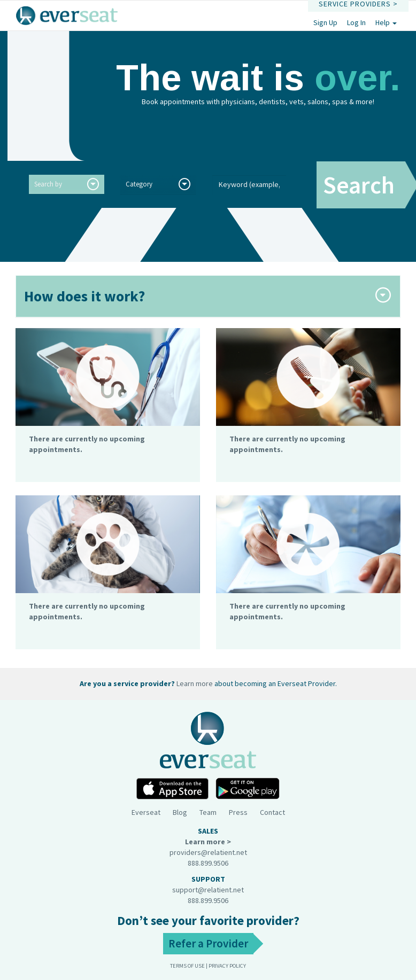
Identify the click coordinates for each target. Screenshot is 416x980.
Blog (180, 812)
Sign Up (325, 22)
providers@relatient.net (208, 852)
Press (238, 812)
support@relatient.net (208, 890)
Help (386, 22)
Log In (356, 22)
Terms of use (187, 966)
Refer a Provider (208, 943)
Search (359, 185)
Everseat (146, 812)
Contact (272, 812)
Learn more (195, 683)
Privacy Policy (227, 966)
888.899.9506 (208, 863)
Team (208, 812)
